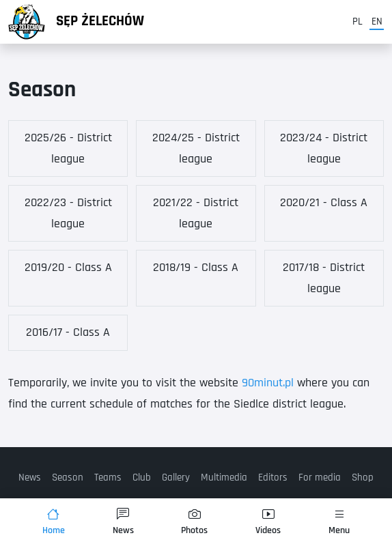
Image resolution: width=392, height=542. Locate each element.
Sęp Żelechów (100, 21)
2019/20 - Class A (68, 267)
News (30, 477)
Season (68, 477)
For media (320, 477)
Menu (339, 522)
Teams (108, 477)
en (377, 22)
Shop (363, 477)
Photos (194, 522)
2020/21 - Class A (324, 202)
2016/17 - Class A (68, 332)
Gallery (176, 477)
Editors (273, 477)
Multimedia (224, 477)
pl (358, 22)
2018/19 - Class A (196, 267)
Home (54, 522)
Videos (268, 522)
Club (142, 477)
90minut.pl (268, 383)
